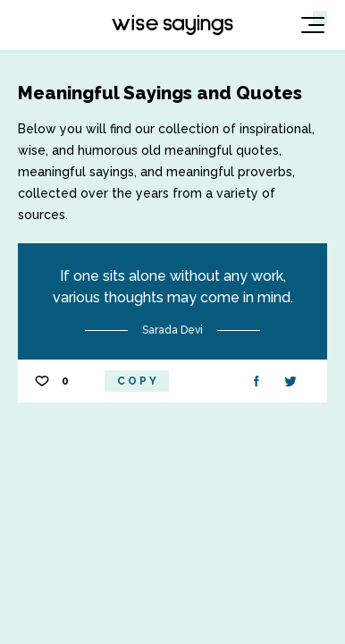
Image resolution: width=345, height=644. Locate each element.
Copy (138, 381)
